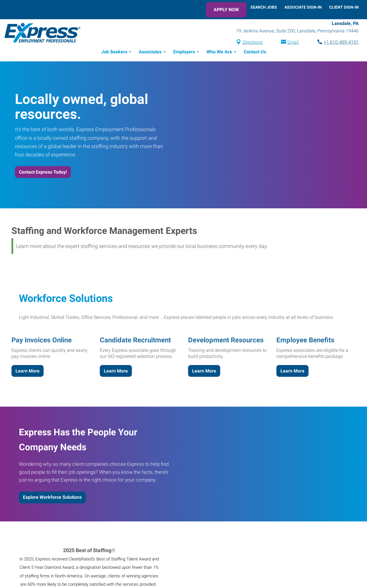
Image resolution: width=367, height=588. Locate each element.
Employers (184, 52)
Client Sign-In (344, 7)
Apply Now (226, 10)
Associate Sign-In (303, 7)
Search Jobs (264, 7)
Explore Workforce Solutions (52, 497)
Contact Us (255, 52)
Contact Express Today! (43, 172)
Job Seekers (114, 52)
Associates (150, 52)
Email (293, 42)
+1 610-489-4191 (341, 42)
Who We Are (219, 52)
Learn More (28, 371)
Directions (253, 42)
